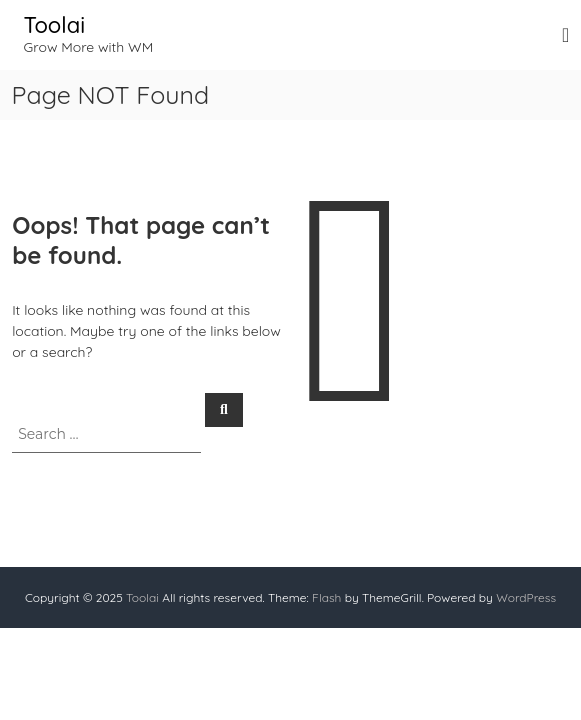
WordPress (526, 597)
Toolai (54, 25)
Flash (326, 597)
